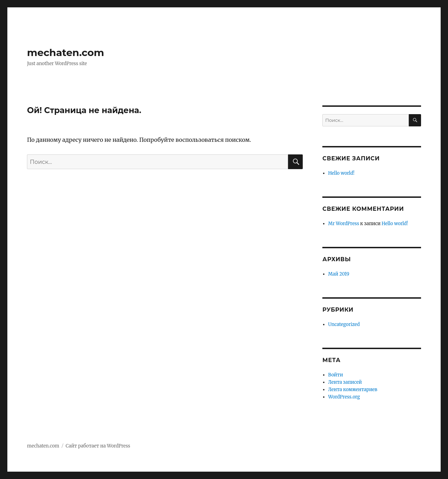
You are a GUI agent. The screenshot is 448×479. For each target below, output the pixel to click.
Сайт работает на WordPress (98, 446)
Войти (336, 375)
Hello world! (341, 173)
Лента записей (345, 382)
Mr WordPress (344, 224)
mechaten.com (65, 53)
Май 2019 (339, 274)
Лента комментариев (353, 390)
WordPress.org (344, 397)
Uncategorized (344, 324)
